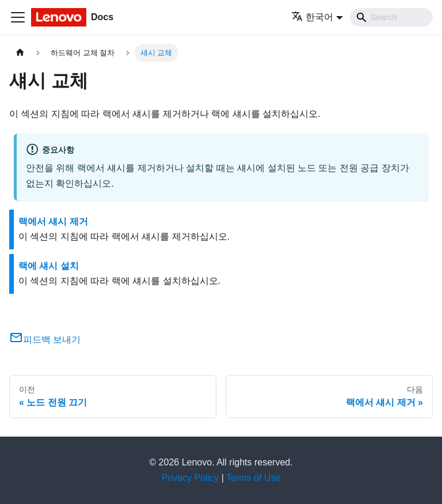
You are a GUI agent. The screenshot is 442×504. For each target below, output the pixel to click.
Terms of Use (253, 478)
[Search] (391, 17)
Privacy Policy (190, 478)
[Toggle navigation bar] (18, 17)
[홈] (20, 53)
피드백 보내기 (45, 340)
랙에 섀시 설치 (49, 266)
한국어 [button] (312, 17)
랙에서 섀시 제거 (53, 221)
